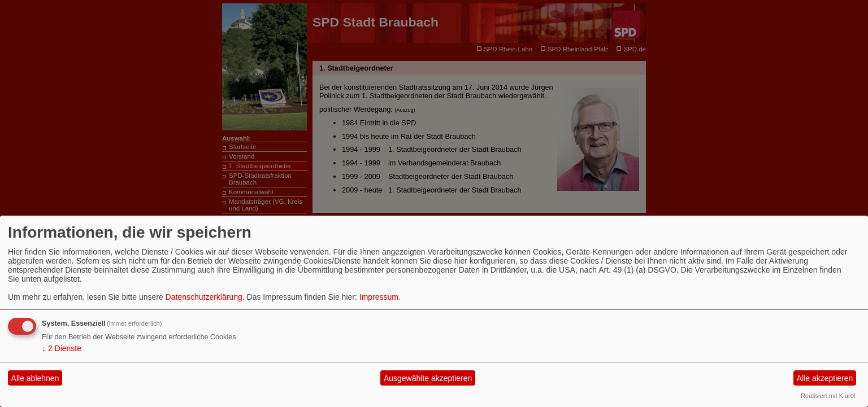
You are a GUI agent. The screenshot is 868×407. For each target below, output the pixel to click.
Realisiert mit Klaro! (828, 396)
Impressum (379, 297)
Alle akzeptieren (825, 378)
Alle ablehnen (35, 378)
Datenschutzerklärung (204, 297)
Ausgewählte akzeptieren (428, 378)
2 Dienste (62, 348)
